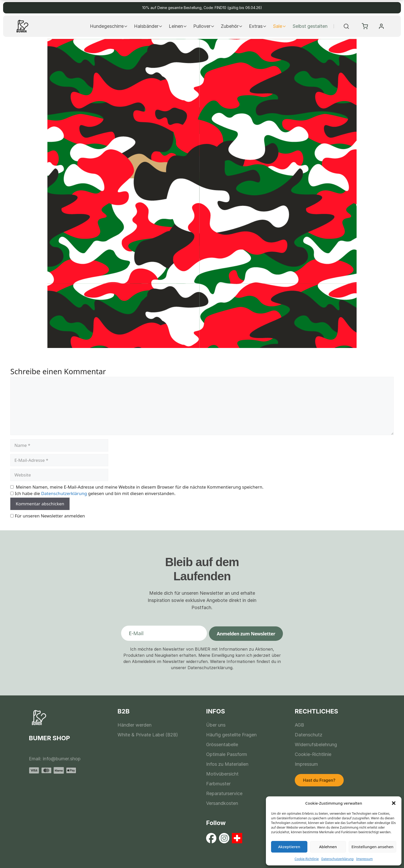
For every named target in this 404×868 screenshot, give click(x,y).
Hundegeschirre (109, 26)
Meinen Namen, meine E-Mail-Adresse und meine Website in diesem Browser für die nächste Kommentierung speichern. (140, 487)
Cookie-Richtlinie (307, 859)
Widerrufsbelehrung (316, 744)
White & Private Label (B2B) (148, 735)
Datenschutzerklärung (337, 859)
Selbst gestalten (310, 26)
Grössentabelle (222, 744)
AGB (299, 725)
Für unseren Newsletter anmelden (50, 516)
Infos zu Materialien (227, 764)
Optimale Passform (227, 754)
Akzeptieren (289, 847)
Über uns (216, 725)
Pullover (204, 26)
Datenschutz (309, 735)
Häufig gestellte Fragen (231, 735)
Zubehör (232, 26)
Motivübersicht (222, 774)
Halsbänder (148, 26)
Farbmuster (218, 784)
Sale (280, 26)
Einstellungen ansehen (372, 847)
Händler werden (134, 725)
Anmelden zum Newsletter (246, 634)
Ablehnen (328, 847)
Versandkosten (222, 803)
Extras (258, 26)
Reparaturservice (224, 793)
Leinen (178, 26)
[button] (394, 803)
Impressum (364, 859)
